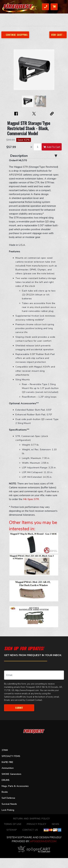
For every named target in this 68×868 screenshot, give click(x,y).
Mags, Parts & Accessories (15, 786)
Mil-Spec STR (31, 499)
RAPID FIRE (7, 762)
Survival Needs (9, 804)
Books (5, 792)
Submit (19, 708)
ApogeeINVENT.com (43, 841)
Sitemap (12, 830)
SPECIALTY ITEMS (11, 756)
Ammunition (8, 768)
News (56, 824)
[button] (10, 71)
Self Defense (8, 798)
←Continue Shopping (15, 35)
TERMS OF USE (13, 824)
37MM (5, 750)
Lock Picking (8, 810)
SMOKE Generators (11, 774)
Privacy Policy (37, 824)
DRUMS (6, 780)
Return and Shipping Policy (32, 819)
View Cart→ (58, 35)
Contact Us (30, 830)
